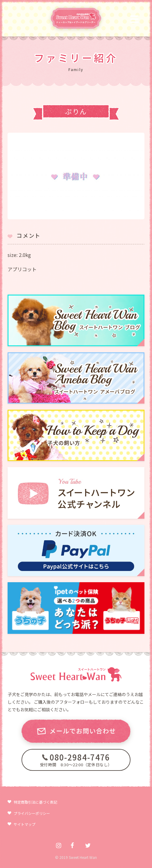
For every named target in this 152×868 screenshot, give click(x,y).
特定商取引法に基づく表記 (35, 802)
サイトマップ (25, 824)
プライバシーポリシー (32, 813)
